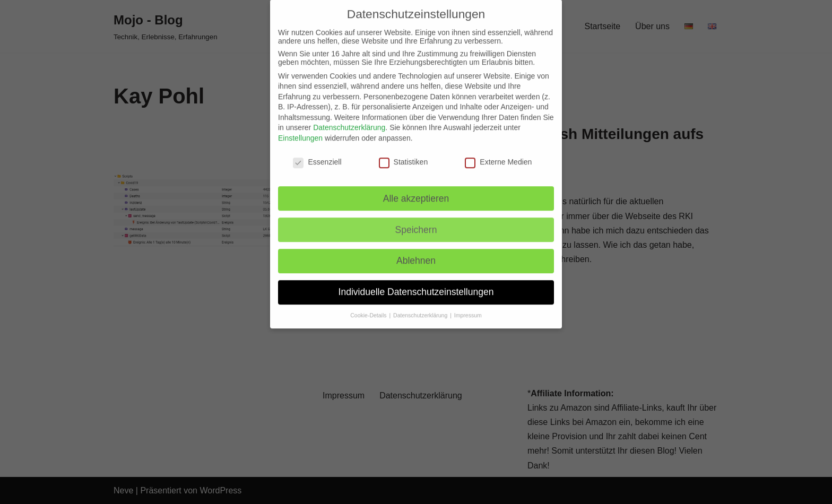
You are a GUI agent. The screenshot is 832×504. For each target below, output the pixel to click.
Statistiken (404, 153)
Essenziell (317, 153)
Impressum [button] (468, 306)
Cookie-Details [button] (369, 306)
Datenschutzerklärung (349, 119)
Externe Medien (498, 153)
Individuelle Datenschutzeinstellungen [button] (416, 283)
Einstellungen (300, 129)
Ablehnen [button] (416, 252)
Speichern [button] (416, 221)
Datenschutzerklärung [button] (421, 306)
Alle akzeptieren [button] (416, 189)
